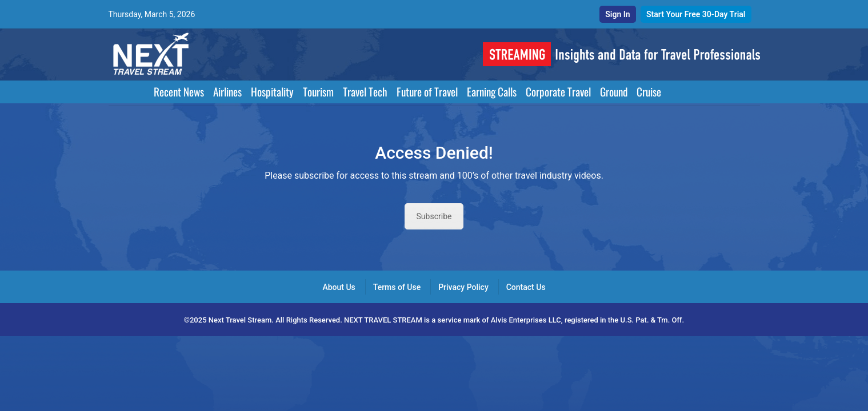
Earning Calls (492, 92)
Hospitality (272, 92)
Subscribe (434, 216)
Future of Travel (427, 92)
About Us (339, 287)
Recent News (179, 92)
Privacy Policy (463, 287)
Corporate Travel (558, 92)
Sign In (617, 14)
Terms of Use (397, 287)
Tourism (318, 92)
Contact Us (526, 287)
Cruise (649, 92)
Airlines (227, 92)
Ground (614, 92)
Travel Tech (365, 92)
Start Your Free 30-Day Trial (696, 14)
